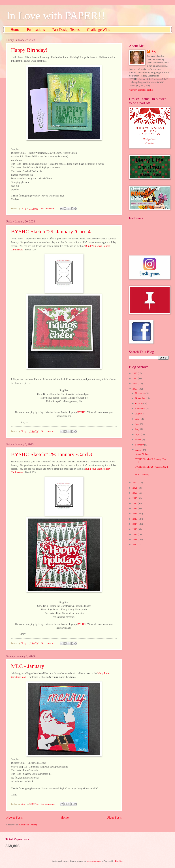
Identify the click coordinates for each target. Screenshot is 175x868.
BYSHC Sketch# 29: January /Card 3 (51, 454)
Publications (36, 30)
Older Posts (114, 817)
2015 (135, 519)
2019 (135, 498)
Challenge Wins (98, 30)
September (140, 409)
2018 (135, 503)
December (140, 393)
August (139, 414)
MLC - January (28, 666)
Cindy (154, 51)
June (138, 424)
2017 (135, 508)
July (137, 419)
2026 (135, 373)
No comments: (48, 208)
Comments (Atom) (28, 825)
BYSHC (81, 412)
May (138, 429)
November (140, 398)
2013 (135, 529)
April (138, 434)
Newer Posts (15, 817)
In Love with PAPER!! (56, 16)
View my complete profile (141, 90)
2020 (135, 493)
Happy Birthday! (29, 50)
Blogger (119, 861)
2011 (135, 539)
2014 (135, 524)
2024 (135, 384)
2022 (135, 483)
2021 (135, 488)
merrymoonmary (95, 861)
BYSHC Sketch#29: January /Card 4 (51, 231)
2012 (135, 534)
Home (15, 30)
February (140, 445)
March (139, 440)
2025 (135, 378)
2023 (135, 389)
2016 (135, 514)
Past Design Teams (66, 30)
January (139, 450)
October (139, 403)
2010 (135, 545)
